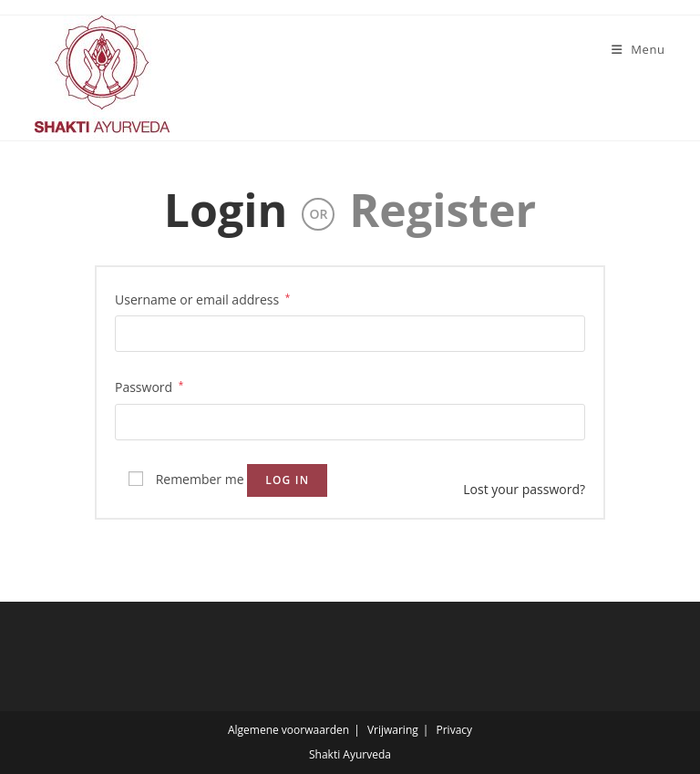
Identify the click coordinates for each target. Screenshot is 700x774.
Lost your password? (524, 489)
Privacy (455, 730)
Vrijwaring (393, 730)
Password (149, 386)
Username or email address (202, 298)
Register (443, 210)
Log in (287, 480)
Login (226, 210)
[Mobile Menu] (632, 49)
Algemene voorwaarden (288, 730)
